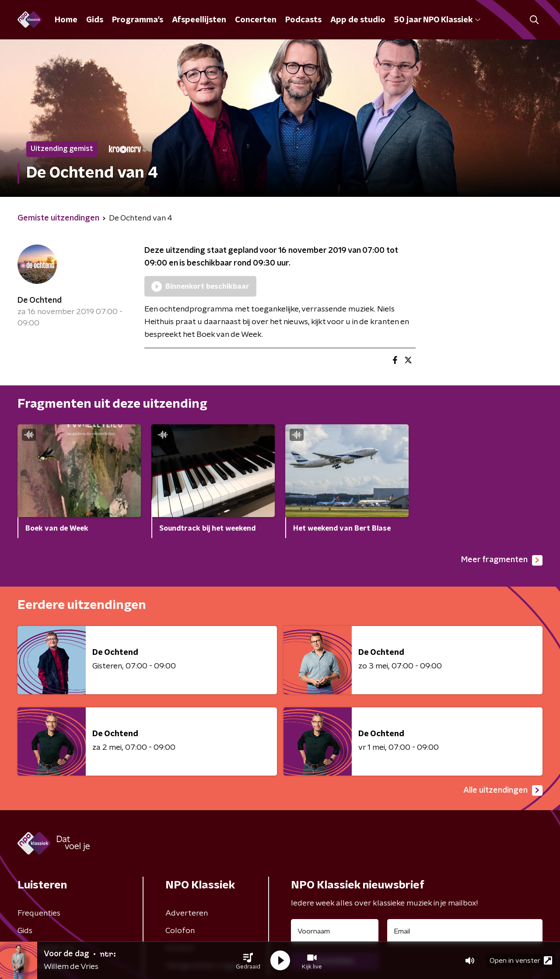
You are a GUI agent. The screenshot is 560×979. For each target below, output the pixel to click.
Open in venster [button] (521, 960)
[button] (248, 961)
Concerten (256, 20)
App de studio (358, 20)
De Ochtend (40, 301)
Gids (95, 20)
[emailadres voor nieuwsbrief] (465, 931)
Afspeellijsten (199, 20)
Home (66, 20)
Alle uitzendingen (503, 790)
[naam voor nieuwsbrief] (335, 931)
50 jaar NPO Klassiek (437, 20)
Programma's (138, 20)
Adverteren (187, 913)
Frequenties (39, 913)
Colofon (180, 931)
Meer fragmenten (502, 560)
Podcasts (303, 20)
